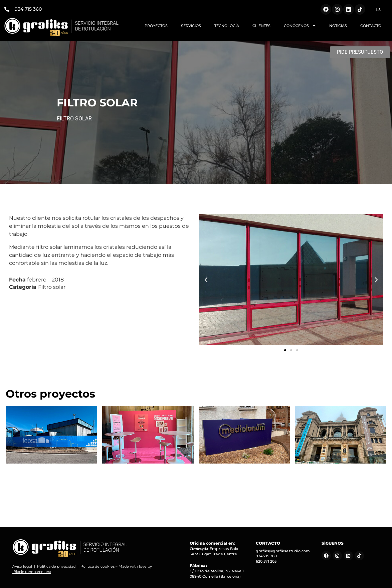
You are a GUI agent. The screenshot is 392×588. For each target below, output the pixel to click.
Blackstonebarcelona (32, 572)
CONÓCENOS (300, 26)
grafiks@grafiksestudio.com (283, 551)
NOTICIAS (338, 26)
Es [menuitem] (378, 9)
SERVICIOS (191, 26)
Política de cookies (97, 566)
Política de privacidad (56, 566)
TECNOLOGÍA (227, 26)
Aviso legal (22, 566)
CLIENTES (261, 26)
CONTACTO (371, 26)
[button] (206, 280)
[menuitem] (378, 9)
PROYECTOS (156, 26)
